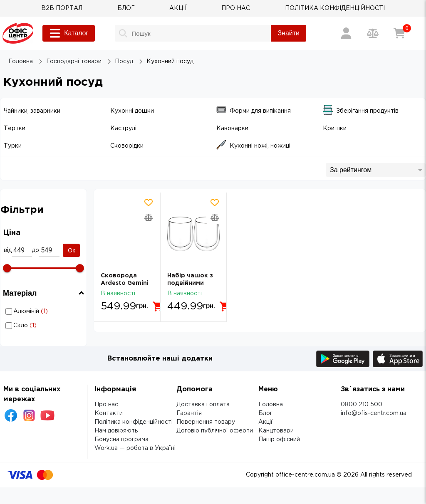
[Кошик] (399, 33)
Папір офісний (279, 440)
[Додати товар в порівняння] (149, 217)
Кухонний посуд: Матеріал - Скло (44, 325)
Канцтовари (276, 431)
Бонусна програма (121, 440)
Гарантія (189, 413)
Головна (271, 405)
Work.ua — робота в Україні (135, 448)
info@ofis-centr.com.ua (374, 413)
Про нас (106, 405)
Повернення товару (206, 422)
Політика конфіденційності (134, 422)
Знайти (289, 33)
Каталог (69, 33)
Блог (265, 413)
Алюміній (45, 311)
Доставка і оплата (203, 405)
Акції (265, 422)
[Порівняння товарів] (373, 33)
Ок (71, 250)
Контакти (109, 413)
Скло (45, 326)
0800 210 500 (362, 405)
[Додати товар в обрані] (149, 203)
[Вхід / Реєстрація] (346, 33)
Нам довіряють (116, 431)
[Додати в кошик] (158, 306)
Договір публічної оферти (215, 431)
